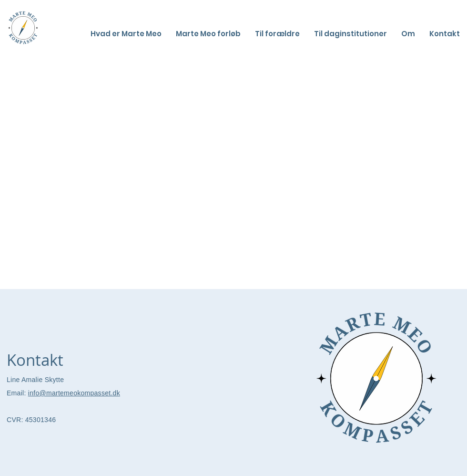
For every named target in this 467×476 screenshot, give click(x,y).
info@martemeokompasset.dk (74, 393)
